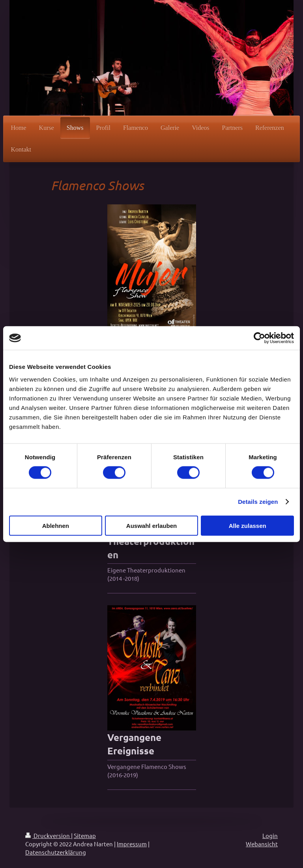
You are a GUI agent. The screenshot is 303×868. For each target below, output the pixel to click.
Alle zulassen (248, 525)
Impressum (132, 844)
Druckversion (48, 835)
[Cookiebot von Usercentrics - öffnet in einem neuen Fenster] (259, 338)
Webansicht (262, 844)
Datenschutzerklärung (56, 852)
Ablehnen (56, 525)
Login (270, 835)
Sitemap (85, 835)
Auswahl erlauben (151, 525)
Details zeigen (258, 502)
